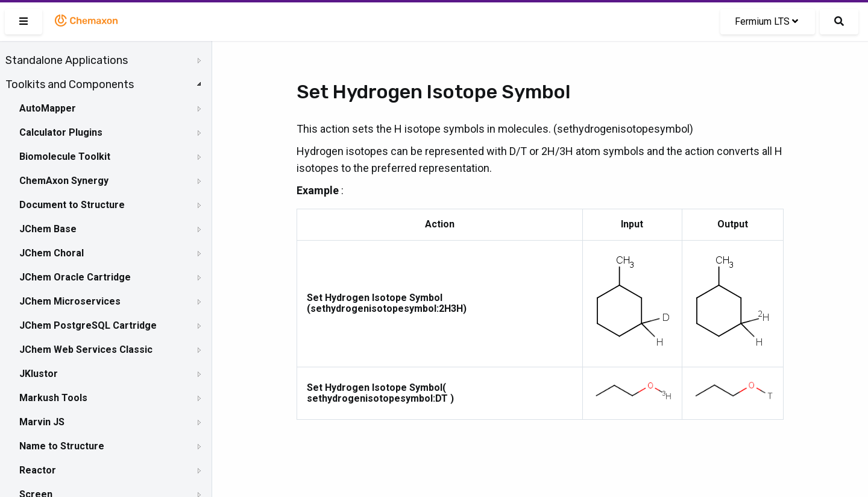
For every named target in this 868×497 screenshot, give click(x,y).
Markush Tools (53, 398)
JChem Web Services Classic (86, 350)
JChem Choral (52, 253)
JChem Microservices (70, 301)
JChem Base (48, 229)
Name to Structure (62, 446)
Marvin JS (42, 422)
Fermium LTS (766, 21)
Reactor (38, 470)
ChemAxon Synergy (64, 181)
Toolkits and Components (70, 84)
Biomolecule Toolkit (65, 157)
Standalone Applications (67, 60)
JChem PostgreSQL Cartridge (88, 325)
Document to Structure (72, 205)
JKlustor (39, 374)
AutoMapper (48, 108)
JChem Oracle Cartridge (75, 277)
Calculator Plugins (61, 132)
